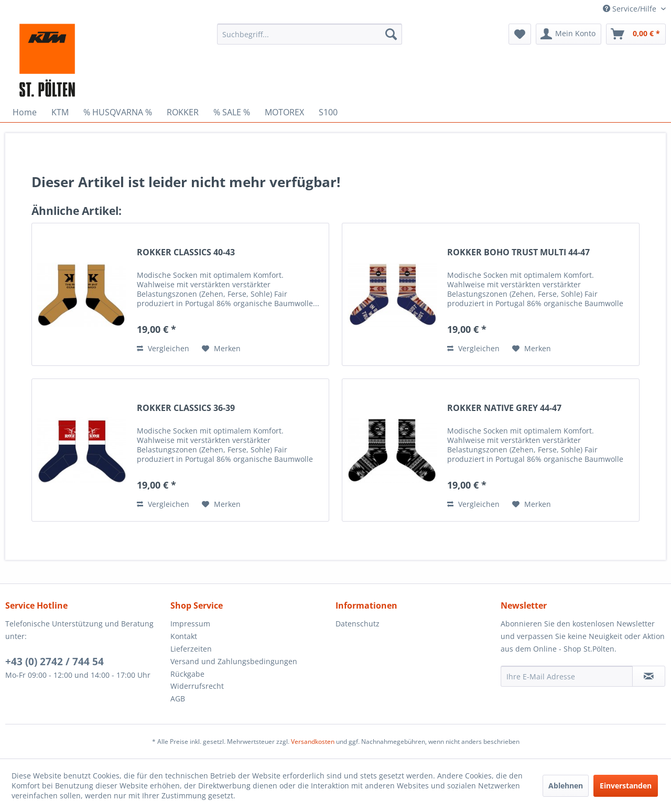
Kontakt (184, 636)
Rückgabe (187, 674)
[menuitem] (310, 34)
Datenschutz (358, 624)
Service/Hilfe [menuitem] (631, 9)
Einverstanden (626, 786)
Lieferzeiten (191, 649)
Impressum (190, 624)
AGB (178, 699)
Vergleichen (163, 348)
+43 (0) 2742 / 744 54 (55, 662)
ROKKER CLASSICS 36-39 (186, 408)
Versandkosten (313, 741)
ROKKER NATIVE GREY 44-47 (504, 408)
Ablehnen (566, 786)
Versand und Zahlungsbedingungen (234, 661)
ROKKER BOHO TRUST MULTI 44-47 (518, 252)
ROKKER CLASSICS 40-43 (186, 252)
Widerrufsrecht (197, 686)
